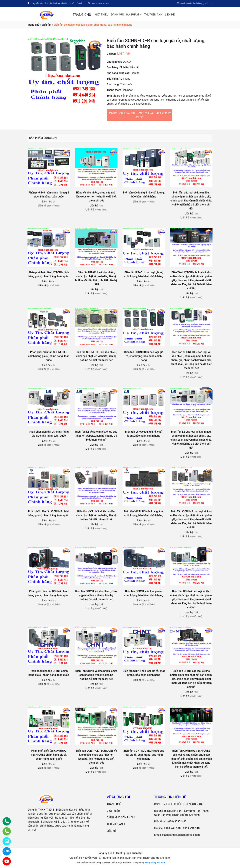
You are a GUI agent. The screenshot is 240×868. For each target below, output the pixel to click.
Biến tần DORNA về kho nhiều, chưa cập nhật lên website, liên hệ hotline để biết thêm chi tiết (96, 595)
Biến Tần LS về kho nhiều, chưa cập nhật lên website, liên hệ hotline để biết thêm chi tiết (96, 436)
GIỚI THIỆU (102, 15)
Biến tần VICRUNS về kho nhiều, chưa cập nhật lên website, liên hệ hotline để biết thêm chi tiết (96, 515)
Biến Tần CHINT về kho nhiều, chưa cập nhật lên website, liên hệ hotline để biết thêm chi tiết (96, 675)
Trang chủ (33, 25)
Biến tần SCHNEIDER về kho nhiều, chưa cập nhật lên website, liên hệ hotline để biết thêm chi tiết (96, 356)
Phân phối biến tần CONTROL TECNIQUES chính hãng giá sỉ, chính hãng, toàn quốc (49, 755)
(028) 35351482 (177, 821)
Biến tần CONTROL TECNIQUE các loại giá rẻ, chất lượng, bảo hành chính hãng (144, 755)
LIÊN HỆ (170, 15)
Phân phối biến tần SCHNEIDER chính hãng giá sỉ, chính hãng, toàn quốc (49, 356)
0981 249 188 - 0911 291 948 (137, 113)
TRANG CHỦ (82, 15)
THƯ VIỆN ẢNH (153, 15)
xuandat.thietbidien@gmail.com (181, 835)
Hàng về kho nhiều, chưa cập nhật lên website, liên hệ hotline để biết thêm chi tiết (96, 197)
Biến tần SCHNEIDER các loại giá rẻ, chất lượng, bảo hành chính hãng (144, 356)
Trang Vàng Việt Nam (155, 863)
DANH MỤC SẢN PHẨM (125, 15)
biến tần (47, 25)
